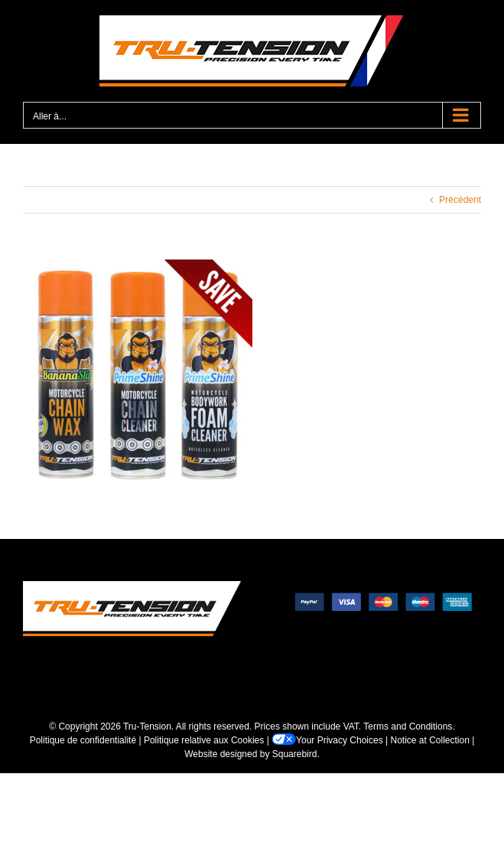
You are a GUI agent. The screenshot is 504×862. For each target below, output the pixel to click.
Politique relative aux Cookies (204, 740)
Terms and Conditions (408, 726)
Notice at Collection (430, 740)
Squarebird (295, 754)
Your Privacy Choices (327, 740)
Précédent (460, 200)
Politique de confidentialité (83, 740)
